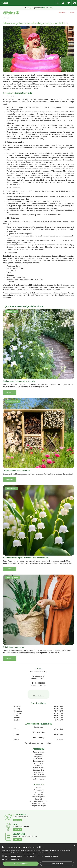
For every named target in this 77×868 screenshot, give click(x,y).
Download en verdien (21, 827)
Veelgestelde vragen (38, 806)
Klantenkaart (39, 792)
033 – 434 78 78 (39, 683)
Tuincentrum (39, 790)
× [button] (74, 846)
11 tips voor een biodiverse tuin (17, 471)
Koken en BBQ (39, 768)
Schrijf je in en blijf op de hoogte (25, 837)
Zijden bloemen (39, 774)
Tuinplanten (38, 757)
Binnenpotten (38, 770)
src (57, 3)
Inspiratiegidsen (39, 797)
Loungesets (39, 763)
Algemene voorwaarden (38, 801)
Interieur (39, 754)
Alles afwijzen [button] (57, 864)
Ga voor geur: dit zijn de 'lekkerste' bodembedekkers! (26, 558)
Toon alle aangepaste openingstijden (38, 743)
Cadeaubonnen (39, 779)
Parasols (39, 765)
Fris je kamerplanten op (14, 647)
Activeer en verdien (21, 817)
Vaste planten (38, 759)
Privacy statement (39, 803)
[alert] (38, 856)
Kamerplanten (38, 752)
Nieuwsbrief (38, 795)
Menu (5, 3)
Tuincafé (38, 799)
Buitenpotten (38, 772)
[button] (38, 859)
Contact (38, 788)
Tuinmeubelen (38, 761)
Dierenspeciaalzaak (38, 777)
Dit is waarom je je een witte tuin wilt (19, 381)
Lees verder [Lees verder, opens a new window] (53, 853)
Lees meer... (10, 392)
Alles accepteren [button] (21, 864)
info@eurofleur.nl (39, 685)
